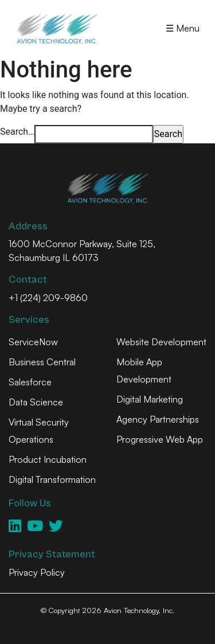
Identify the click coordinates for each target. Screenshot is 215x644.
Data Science (36, 402)
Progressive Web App (160, 439)
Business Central (42, 362)
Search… (17, 132)
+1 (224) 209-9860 (48, 298)
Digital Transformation (52, 479)
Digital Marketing (150, 399)
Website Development (161, 342)
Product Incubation (48, 459)
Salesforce (30, 382)
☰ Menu (183, 28)
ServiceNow (33, 342)
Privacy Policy (37, 572)
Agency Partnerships (158, 419)
